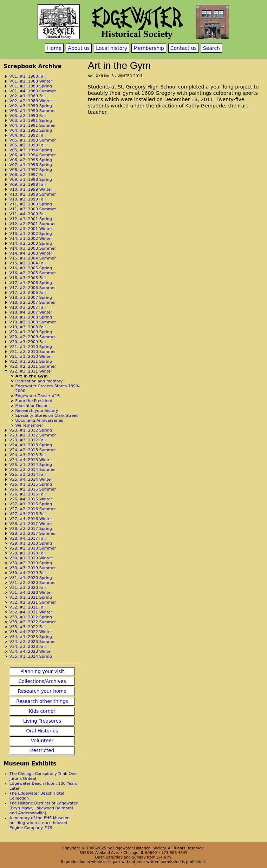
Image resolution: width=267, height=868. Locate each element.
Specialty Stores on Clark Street (47, 416)
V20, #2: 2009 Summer (33, 337)
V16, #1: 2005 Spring (31, 268)
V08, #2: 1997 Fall (28, 175)
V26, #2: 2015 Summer (33, 489)
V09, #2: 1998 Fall (28, 185)
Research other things (42, 701)
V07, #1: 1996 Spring (31, 165)
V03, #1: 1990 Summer (33, 111)
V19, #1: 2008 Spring (31, 317)
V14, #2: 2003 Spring (31, 244)
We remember (29, 425)
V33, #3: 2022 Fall (28, 627)
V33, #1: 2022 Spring (31, 617)
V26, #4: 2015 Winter (31, 499)
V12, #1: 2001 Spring (31, 219)
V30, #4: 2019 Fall (28, 573)
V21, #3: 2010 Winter (31, 357)
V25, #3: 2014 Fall (28, 475)
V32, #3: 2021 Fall (28, 607)
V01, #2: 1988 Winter (31, 81)
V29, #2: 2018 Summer (33, 548)
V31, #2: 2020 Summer (33, 583)
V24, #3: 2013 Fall (28, 455)
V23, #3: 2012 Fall (28, 440)
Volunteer (42, 741)
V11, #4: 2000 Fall (28, 214)
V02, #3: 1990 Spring (31, 106)
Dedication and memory (39, 381)
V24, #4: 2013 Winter (31, 460)
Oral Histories (42, 731)
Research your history (37, 411)
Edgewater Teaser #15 (38, 396)
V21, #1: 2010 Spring (31, 347)
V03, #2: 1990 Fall (28, 116)
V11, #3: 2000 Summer (33, 209)
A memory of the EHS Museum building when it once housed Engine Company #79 (40, 823)
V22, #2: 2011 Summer (33, 366)
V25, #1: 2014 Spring (31, 465)
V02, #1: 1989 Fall (28, 96)
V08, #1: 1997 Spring (31, 170)
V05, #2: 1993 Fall (28, 145)
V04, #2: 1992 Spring (31, 130)
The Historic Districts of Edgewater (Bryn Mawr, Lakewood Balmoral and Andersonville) (44, 808)
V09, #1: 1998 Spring (31, 180)
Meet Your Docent (33, 406)
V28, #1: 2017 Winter (31, 524)
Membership (149, 48)
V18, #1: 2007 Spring (31, 298)
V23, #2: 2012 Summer (33, 435)
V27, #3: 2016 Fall (28, 514)
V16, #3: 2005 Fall (28, 278)
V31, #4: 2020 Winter (31, 593)
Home (54, 48)
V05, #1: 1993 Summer (33, 140)
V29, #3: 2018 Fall (28, 553)
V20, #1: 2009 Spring (31, 332)
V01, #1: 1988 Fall (28, 76)
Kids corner (42, 711)
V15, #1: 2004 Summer (33, 258)
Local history (112, 48)
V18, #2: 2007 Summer (33, 303)
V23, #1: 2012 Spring (31, 430)
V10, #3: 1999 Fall (28, 199)
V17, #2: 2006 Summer (33, 288)
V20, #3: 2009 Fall (28, 342)
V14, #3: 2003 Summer (33, 248)
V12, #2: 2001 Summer (33, 224)
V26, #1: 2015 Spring (31, 484)
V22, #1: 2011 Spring (31, 361)
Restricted (42, 751)
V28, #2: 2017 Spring (31, 529)
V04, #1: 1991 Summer (33, 126)
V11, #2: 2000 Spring (31, 204)
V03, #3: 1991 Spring (31, 121)
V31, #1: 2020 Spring (31, 578)
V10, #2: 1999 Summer (33, 194)
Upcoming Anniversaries (39, 420)
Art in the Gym (32, 376)
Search (211, 48)
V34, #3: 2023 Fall (28, 647)
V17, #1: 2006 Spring (31, 283)
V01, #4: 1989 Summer (33, 91)
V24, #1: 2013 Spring (31, 445)
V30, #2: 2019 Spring (31, 563)
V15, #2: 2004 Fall (28, 263)
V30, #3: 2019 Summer (33, 568)
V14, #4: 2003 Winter (31, 253)
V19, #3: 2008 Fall (28, 327)
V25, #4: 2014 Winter (31, 479)
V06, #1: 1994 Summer (33, 155)
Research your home (42, 691)
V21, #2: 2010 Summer (33, 352)
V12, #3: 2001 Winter (31, 229)
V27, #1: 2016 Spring (31, 504)
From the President (34, 401)
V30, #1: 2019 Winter (31, 558)
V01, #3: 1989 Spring (31, 86)
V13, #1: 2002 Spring (31, 234)
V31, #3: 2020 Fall (28, 588)
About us (79, 48)
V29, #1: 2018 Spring (31, 543)
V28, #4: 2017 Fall (28, 538)
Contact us (184, 48)
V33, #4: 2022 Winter (31, 632)
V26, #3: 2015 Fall (28, 494)
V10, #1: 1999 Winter (31, 189)
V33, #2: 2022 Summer (33, 622)
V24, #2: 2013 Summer (33, 450)
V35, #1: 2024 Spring (31, 656)
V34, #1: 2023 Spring (31, 637)
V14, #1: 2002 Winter (31, 239)
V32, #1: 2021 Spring (31, 597)
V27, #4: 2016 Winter (31, 519)
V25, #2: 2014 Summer (33, 470)
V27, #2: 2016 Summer (33, 509)
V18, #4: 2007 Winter (31, 312)
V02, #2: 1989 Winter (31, 101)
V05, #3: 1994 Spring (31, 150)
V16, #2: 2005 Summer (33, 273)
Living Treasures (42, 721)
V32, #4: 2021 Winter (31, 612)
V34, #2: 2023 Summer (33, 642)
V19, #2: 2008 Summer (33, 322)
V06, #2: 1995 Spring (31, 160)
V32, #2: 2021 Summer (33, 602)
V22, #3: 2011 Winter (31, 371)
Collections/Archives (42, 681)
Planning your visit (42, 672)
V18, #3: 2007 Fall (28, 307)
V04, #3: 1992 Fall (28, 135)
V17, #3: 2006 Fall (28, 293)
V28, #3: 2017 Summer (33, 534)
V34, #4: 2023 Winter (31, 652)
